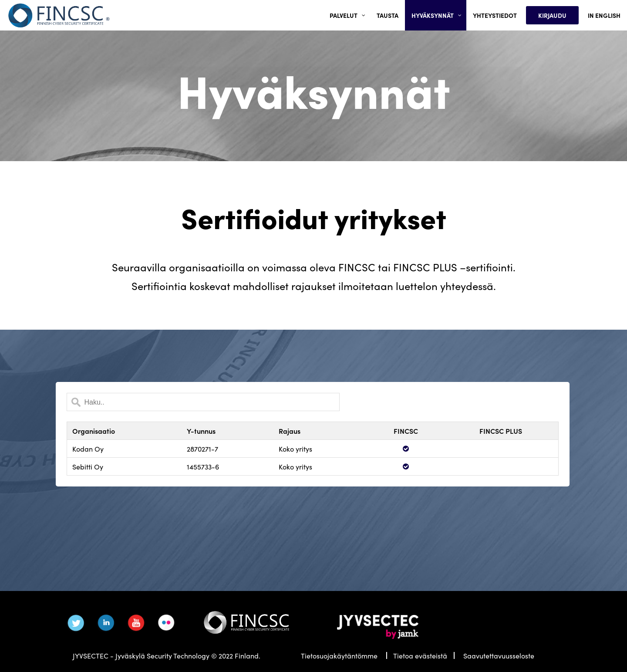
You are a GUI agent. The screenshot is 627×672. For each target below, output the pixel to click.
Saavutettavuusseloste (499, 655)
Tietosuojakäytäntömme (339, 655)
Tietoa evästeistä (420, 655)
